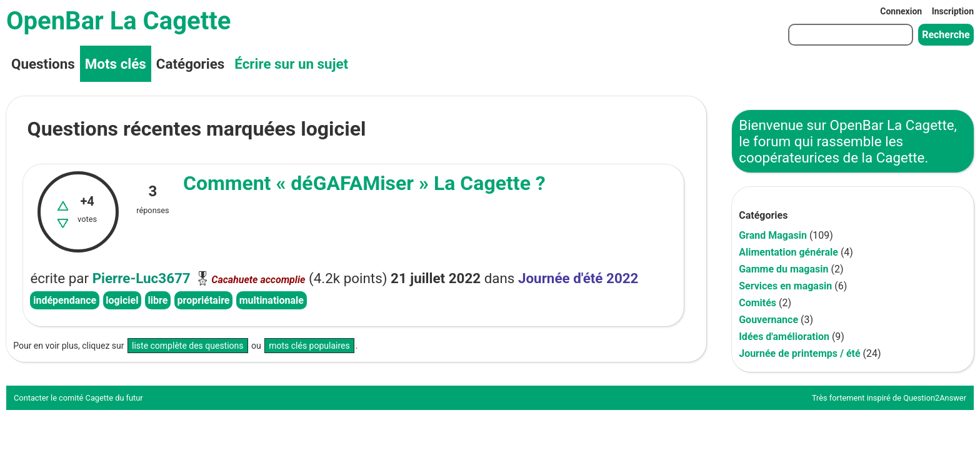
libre (158, 300)
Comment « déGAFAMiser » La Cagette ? (364, 183)
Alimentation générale (788, 252)
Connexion (901, 11)
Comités (757, 303)
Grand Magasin (773, 235)
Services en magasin (785, 286)
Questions (43, 64)
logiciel (122, 300)
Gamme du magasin (783, 269)
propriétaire (204, 300)
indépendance (65, 300)
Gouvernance (768, 320)
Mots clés (116, 64)
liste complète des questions (188, 346)
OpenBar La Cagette (118, 21)
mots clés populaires (309, 346)
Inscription (953, 11)
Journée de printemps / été (799, 353)
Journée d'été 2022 (578, 278)
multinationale (272, 300)
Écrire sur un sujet (291, 64)
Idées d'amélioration (784, 337)
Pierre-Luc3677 (142, 278)
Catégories (190, 64)
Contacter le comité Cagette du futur (78, 398)
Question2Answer (935, 398)
